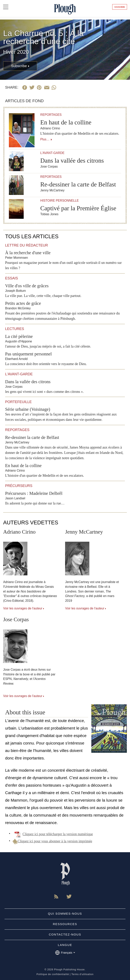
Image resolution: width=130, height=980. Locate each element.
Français (65, 953)
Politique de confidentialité (53, 974)
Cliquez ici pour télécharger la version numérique (53, 834)
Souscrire (120, 7)
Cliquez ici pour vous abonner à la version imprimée (52, 841)
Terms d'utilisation (82, 974)
